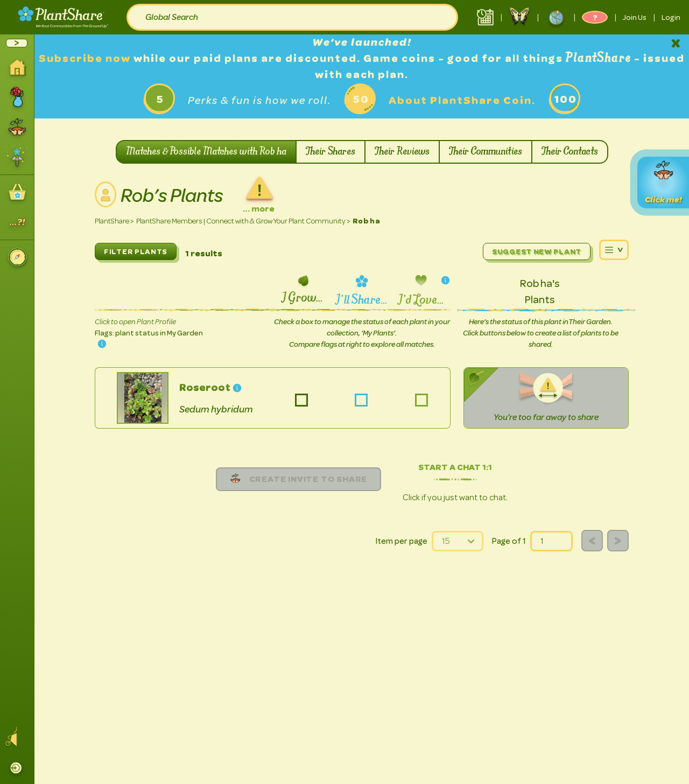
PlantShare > (114, 221)
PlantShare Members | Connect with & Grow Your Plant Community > (243, 221)
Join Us (635, 17)
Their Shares (331, 152)
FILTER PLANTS (136, 251)
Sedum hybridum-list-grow (302, 400)
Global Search (172, 17)
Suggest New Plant (537, 251)
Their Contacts (570, 152)
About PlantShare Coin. (462, 100)
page (530, 531)
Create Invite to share (299, 478)
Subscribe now (86, 58)
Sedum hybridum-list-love (421, 400)
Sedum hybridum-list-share (361, 400)
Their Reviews (402, 152)
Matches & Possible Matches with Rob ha (206, 152)
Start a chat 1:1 (455, 467)
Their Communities (486, 152)
